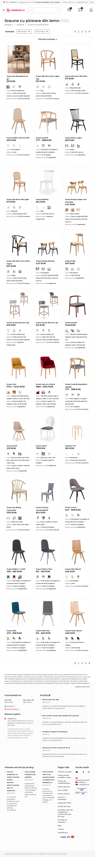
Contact (61, 829)
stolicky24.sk (82, 785)
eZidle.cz (81, 782)
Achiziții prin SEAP (65, 803)
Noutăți (45, 695)
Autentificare (63, 833)
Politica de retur (64, 787)
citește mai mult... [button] (83, 687)
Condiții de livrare (82, 2)
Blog (92, 2)
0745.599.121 (13, 2)
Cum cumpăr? (56, 2)
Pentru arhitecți (68, 2)
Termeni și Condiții (42, 2)
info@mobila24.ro (13, 709)
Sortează (10, 32)
